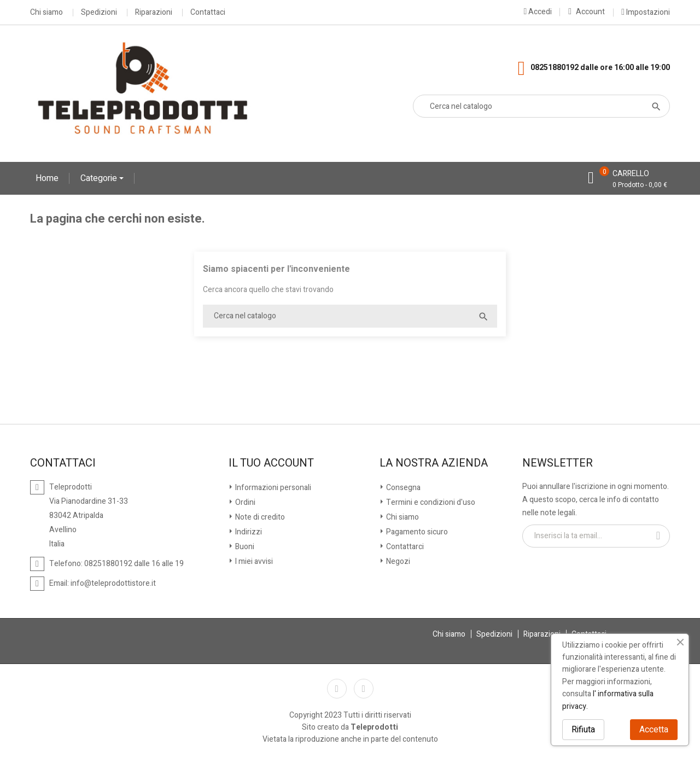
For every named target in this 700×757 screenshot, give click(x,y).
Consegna (402, 488)
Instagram (364, 689)
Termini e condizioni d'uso (430, 502)
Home (47, 178)
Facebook (337, 689)
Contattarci (404, 547)
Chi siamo (46, 13)
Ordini (244, 502)
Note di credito (259, 517)
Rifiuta (583, 730)
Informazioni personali (272, 488)
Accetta (654, 730)
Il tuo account (271, 463)
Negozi (397, 561)
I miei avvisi (253, 561)
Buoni (244, 547)
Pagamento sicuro (416, 532)
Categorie (100, 178)
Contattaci (208, 13)
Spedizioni (99, 13)
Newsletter (558, 463)
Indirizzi (248, 532)
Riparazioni (154, 13)
